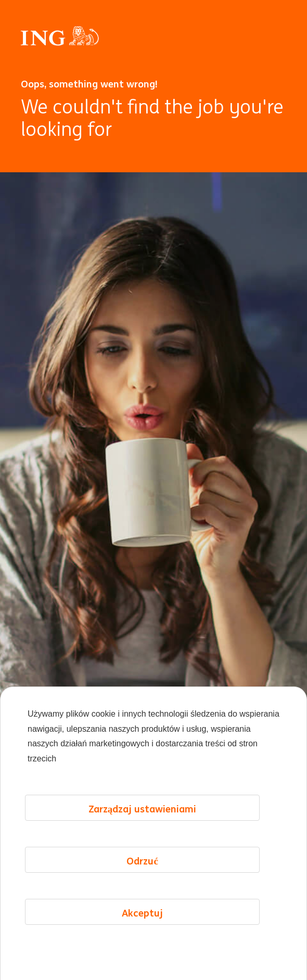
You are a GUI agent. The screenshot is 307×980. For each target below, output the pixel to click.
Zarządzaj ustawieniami (143, 843)
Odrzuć (142, 895)
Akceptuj (142, 947)
